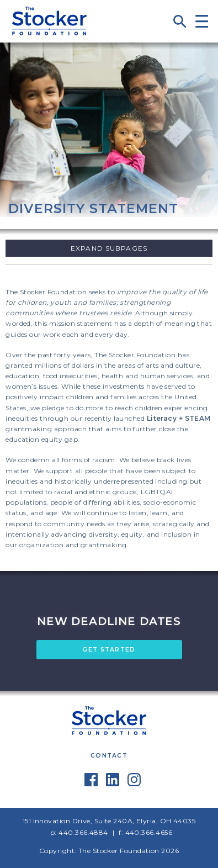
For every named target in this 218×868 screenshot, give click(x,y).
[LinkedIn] (113, 784)
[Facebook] (91, 784)
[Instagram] (134, 784)
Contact (109, 756)
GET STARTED (109, 650)
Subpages (126, 248)
